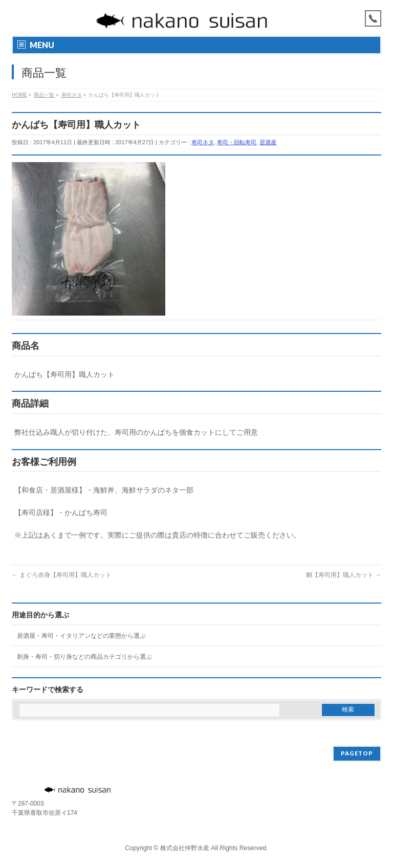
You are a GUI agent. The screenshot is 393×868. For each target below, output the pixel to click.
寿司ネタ (203, 142)
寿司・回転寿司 (237, 142)
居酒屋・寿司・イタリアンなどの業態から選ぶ (81, 636)
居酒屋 (268, 142)
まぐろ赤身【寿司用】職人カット (62, 575)
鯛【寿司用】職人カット (344, 575)
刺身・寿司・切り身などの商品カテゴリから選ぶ (84, 657)
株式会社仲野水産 (185, 848)
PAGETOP (357, 753)
